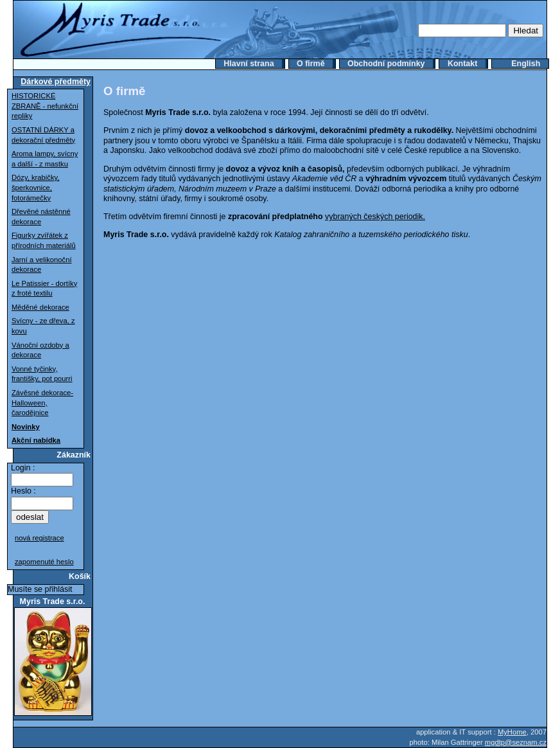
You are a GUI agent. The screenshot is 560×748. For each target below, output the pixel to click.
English (526, 64)
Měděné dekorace (40, 307)
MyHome (512, 732)
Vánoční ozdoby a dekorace (40, 350)
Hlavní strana (249, 64)
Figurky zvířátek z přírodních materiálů (44, 240)
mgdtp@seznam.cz (516, 742)
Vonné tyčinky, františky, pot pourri (42, 374)
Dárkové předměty (56, 82)
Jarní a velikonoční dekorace (42, 265)
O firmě (311, 64)
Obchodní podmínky (386, 64)
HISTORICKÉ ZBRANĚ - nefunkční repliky (45, 106)
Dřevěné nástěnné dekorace (41, 217)
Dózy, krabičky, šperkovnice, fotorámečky (35, 187)
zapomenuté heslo (44, 562)
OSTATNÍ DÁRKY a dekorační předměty (43, 135)
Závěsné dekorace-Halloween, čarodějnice (42, 403)
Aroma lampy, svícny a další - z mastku (45, 159)
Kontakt (462, 64)
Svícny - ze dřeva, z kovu (43, 326)
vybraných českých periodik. (375, 217)
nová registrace (39, 538)
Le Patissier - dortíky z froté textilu (44, 289)
